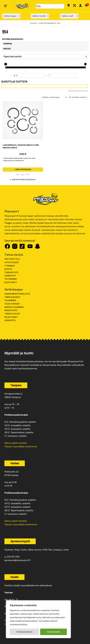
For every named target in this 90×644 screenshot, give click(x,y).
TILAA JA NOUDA (12, 304)
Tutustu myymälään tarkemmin (21, 446)
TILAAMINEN (10, 300)
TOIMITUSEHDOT (12, 297)
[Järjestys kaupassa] (54, 97)
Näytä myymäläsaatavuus (24, 180)
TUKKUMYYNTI (11, 272)
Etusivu (34, 23)
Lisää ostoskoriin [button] (23, 170)
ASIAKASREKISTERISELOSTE (17, 294)
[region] (38, 619)
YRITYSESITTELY (12, 259)
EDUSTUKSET (11, 282)
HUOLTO (8, 269)
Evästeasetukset (24, 632)
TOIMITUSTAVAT (12, 314)
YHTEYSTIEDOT (12, 262)
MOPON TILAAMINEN (14, 307)
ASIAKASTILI (10, 320)
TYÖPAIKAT (10, 266)
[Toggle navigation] (6, 6)
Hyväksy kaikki (54, 632)
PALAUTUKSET (11, 317)
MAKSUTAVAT (11, 310)
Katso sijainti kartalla (16, 443)
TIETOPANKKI (11, 279)
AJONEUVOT (10, 276)
